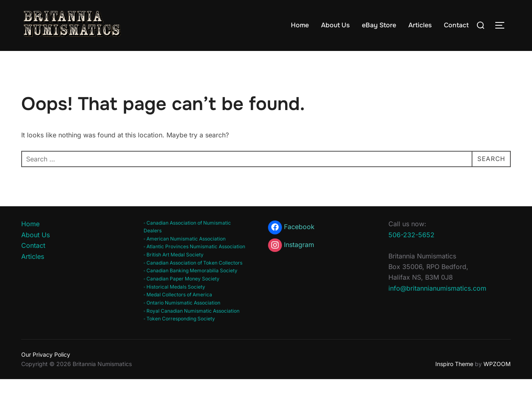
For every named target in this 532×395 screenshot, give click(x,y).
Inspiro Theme (454, 379)
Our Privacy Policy (46, 370)
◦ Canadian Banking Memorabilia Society (191, 286)
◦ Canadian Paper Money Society (182, 295)
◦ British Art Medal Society (174, 270)
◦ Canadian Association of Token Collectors (193, 278)
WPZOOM (497, 379)
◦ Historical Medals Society (174, 302)
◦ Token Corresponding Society (179, 334)
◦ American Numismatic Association (185, 254)
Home (300, 25)
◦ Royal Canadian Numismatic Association (192, 327)
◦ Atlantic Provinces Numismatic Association (194, 262)
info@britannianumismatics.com (437, 304)
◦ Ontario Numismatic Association (182, 319)
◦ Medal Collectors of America (178, 310)
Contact (456, 25)
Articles (420, 25)
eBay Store (379, 25)
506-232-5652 (411, 250)
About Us (335, 25)
